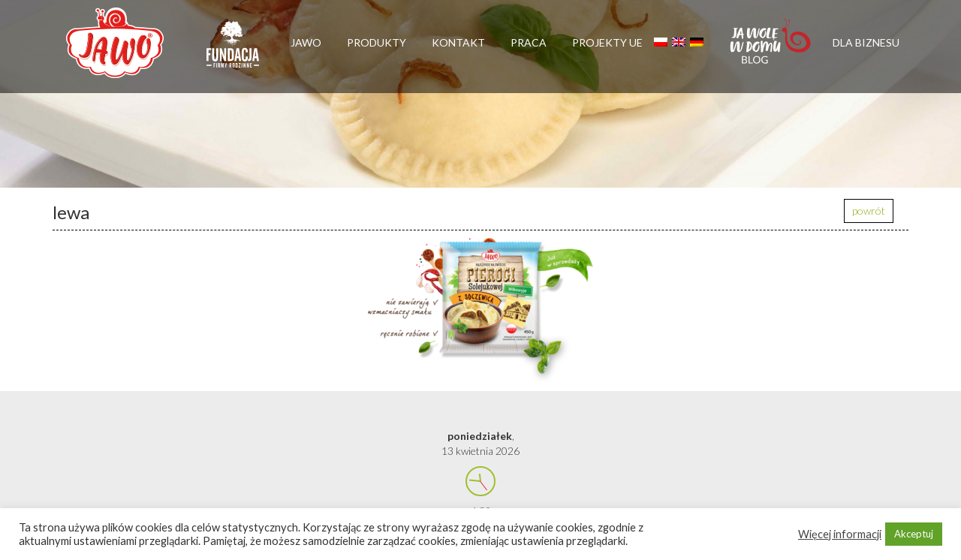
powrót (869, 211)
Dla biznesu (866, 42)
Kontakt (458, 42)
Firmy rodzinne (233, 51)
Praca (529, 42)
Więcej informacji (840, 534)
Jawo (306, 42)
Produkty (377, 42)
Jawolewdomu (771, 49)
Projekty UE (607, 42)
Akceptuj (914, 534)
